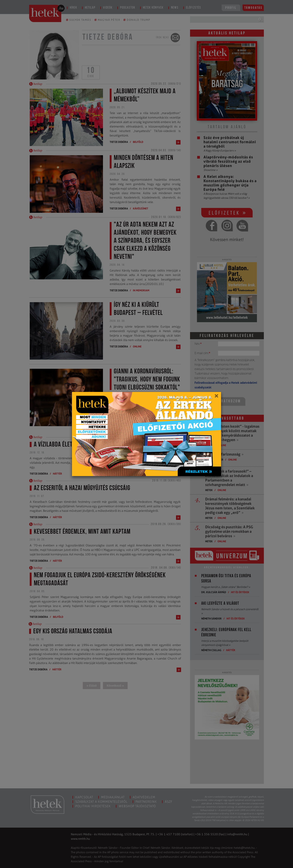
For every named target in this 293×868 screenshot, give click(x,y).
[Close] (216, 397)
